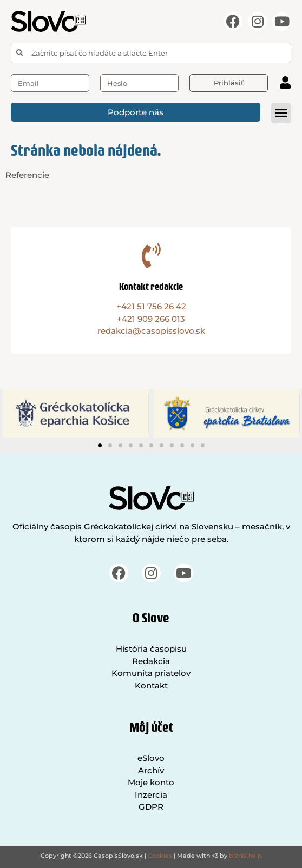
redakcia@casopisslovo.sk (151, 331)
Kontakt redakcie (151, 286)
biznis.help (245, 856)
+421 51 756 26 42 (151, 306)
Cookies (160, 856)
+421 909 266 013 (151, 319)
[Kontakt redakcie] (151, 256)
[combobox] (151, 53)
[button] (281, 113)
